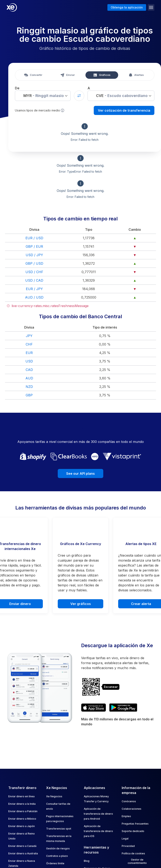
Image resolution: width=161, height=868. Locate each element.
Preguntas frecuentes (135, 824)
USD (29, 361)
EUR (29, 353)
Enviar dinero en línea (21, 796)
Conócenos (129, 801)
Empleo (126, 816)
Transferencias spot (59, 829)
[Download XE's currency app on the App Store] (94, 708)
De (17, 88)
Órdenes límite (55, 863)
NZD (29, 387)
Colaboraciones (132, 809)
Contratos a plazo (57, 856)
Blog (87, 861)
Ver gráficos (81, 604)
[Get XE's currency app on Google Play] (123, 708)
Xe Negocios (54, 796)
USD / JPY (34, 255)
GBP (29, 395)
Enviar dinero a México (22, 819)
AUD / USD (34, 297)
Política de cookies (133, 853)
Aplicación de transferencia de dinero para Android (98, 814)
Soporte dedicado (133, 831)
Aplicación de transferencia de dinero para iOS (98, 831)
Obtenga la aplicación (127, 7)
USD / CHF (34, 272)
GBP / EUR (34, 246)
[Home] (12, 7)
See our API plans (80, 473)
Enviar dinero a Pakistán (23, 811)
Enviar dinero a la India (22, 804)
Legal (125, 839)
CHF (29, 344)
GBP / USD (34, 263)
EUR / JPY (34, 289)
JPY (29, 336)
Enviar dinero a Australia (23, 853)
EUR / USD (34, 238)
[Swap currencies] (79, 96)
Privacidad (128, 846)
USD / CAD (34, 280)
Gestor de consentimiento (137, 861)
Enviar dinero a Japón (22, 826)
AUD (29, 378)
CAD (29, 370)
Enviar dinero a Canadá (22, 846)
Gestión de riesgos (58, 848)
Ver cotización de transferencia (124, 110)
